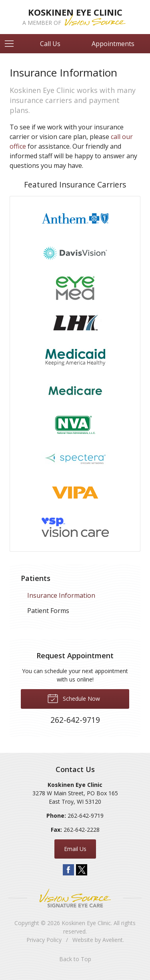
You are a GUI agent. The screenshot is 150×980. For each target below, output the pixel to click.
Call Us (50, 44)
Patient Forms (48, 611)
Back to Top (75, 959)
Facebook (68, 870)
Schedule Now (74, 698)
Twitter (82, 870)
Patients (36, 578)
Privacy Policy (44, 940)
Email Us (75, 849)
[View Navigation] (12, 44)
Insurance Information (61, 595)
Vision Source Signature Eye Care (75, 898)
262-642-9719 (86, 816)
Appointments (113, 44)
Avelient (113, 940)
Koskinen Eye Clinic (86, 923)
